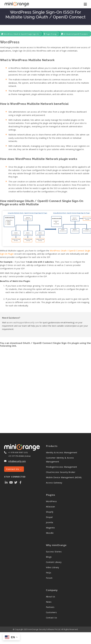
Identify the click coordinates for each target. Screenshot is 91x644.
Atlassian (51, 507)
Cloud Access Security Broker (61, 472)
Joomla (50, 522)
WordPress (10, 42)
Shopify (50, 512)
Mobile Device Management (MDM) (64, 477)
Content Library (54, 562)
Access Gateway (54, 483)
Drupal (49, 517)
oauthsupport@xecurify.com (26, 322)
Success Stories (54, 552)
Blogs (49, 557)
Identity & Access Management (62, 452)
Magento (51, 528)
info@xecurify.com (17, 461)
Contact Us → (14, 469)
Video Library (53, 567)
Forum (49, 578)
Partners (50, 607)
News (49, 602)
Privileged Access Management (62, 467)
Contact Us (52, 618)
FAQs (49, 573)
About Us (51, 597)
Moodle (50, 533)
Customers (51, 612)
